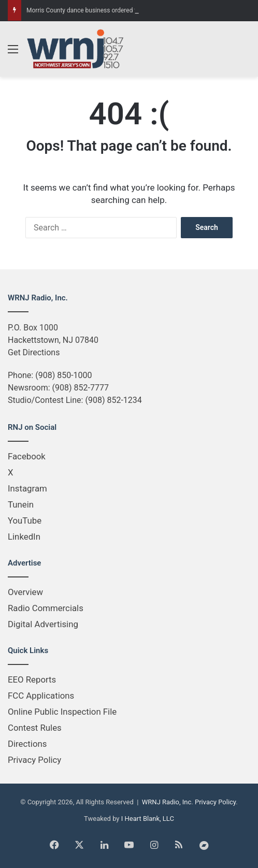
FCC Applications (41, 696)
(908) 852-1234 (113, 400)
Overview (25, 592)
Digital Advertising (43, 624)
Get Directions (34, 352)
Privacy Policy (34, 760)
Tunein (21, 504)
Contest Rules (35, 728)
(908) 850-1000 (63, 375)
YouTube (25, 520)
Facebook (27, 456)
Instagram (27, 488)
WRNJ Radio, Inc (167, 802)
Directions (27, 744)
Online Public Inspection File (62, 712)
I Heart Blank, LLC (148, 819)
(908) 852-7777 (81, 388)
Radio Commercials (46, 608)
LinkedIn (24, 537)
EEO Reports (32, 679)
